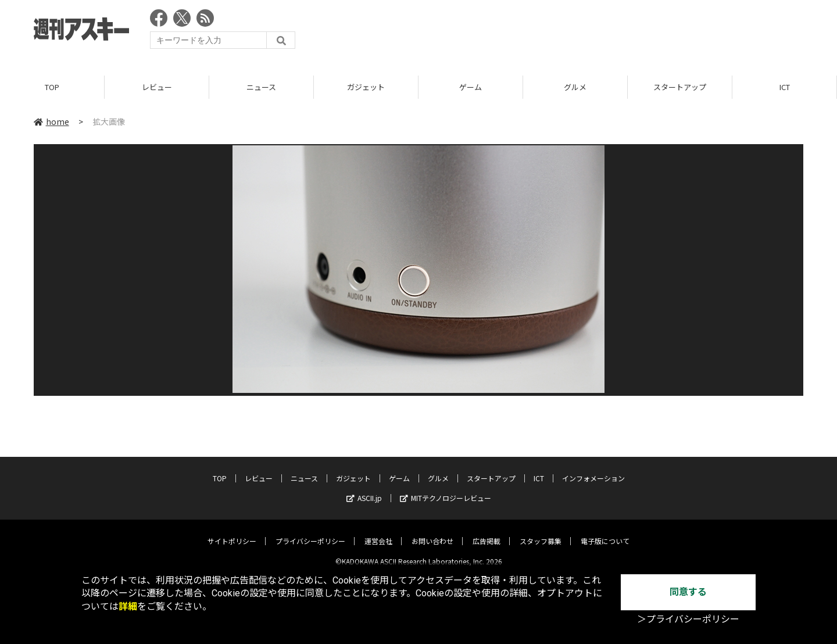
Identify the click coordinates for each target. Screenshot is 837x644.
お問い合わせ (432, 532)
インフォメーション (593, 469)
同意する (688, 592)
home (51, 121)
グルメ (575, 87)
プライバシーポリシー (310, 532)
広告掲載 (487, 532)
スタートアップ (680, 87)
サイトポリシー (232, 532)
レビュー (157, 87)
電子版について (605, 532)
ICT (785, 87)
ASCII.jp (364, 489)
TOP (52, 87)
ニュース (261, 87)
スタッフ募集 (541, 532)
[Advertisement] (592, 32)
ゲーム (471, 87)
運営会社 (378, 532)
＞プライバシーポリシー (688, 619)
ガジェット (366, 87)
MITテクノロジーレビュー (446, 489)
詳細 (128, 607)
